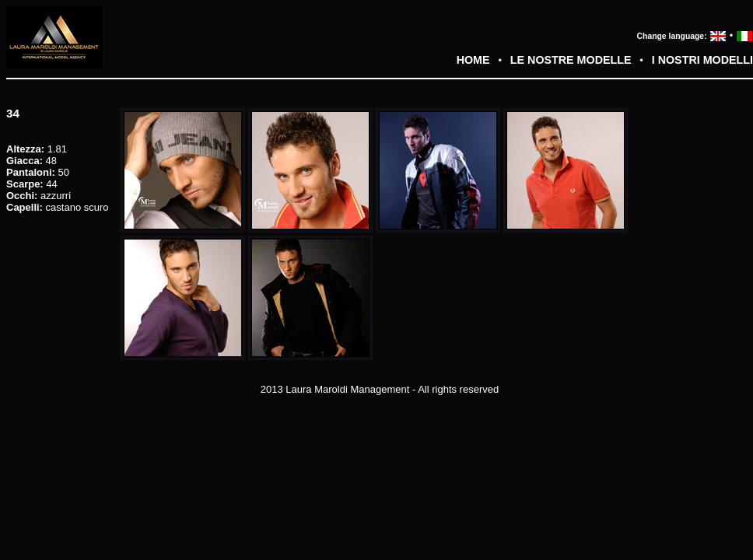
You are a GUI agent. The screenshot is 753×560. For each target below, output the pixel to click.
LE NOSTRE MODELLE (571, 60)
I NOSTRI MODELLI (702, 60)
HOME (473, 60)
